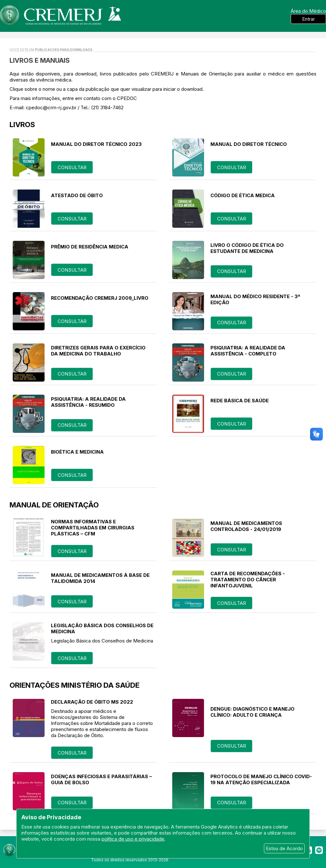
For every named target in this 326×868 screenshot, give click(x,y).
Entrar (308, 19)
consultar (72, 167)
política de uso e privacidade (133, 839)
